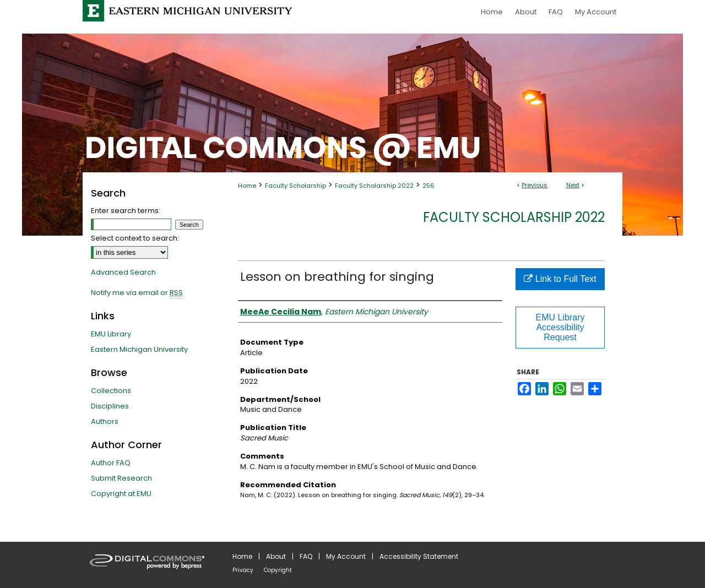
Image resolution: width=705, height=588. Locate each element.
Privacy (243, 570)
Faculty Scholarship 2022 (374, 186)
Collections (111, 391)
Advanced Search (123, 272)
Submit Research (121, 478)
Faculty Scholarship (295, 186)
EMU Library (111, 334)
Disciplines (110, 406)
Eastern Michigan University (139, 349)
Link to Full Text (560, 279)
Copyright (278, 570)
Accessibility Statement (419, 556)
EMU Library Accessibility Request (560, 327)
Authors (105, 421)
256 (429, 186)
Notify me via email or (137, 293)
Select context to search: (135, 238)
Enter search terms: (126, 211)
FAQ (306, 556)
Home (247, 186)
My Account (346, 556)
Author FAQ (111, 463)
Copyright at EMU (121, 494)
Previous (535, 185)
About (276, 556)
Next (573, 185)
